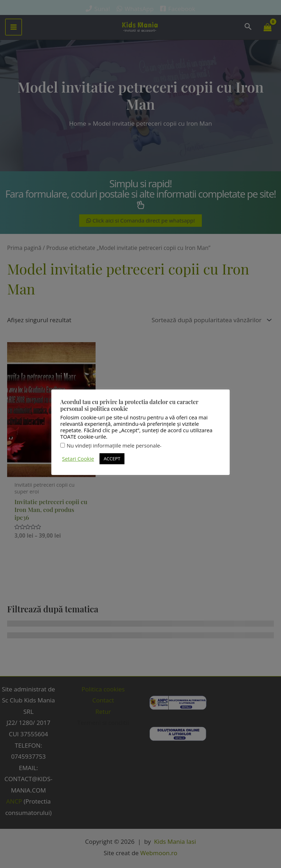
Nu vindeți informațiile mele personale (113, 445)
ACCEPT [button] (112, 459)
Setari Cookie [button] (78, 459)
